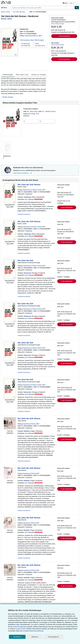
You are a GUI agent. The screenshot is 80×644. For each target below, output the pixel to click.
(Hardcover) (7, 156)
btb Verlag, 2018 (34, 114)
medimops (27, 197)
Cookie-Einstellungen (20, 627)
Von (27, 44)
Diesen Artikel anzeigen (58, 24)
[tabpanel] (24, 88)
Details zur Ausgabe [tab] (39, 75)
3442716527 (34, 111)
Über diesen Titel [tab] (22, 75)
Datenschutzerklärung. (36, 631)
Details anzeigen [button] (8, 97)
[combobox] (43, 8)
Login (71, 3)
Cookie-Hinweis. (21, 629)
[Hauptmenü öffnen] (5, 8)
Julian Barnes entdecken (23, 173)
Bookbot (27, 431)
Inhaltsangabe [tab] (8, 75)
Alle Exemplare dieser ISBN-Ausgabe (32, 40)
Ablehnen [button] (35, 637)
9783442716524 (50, 111)
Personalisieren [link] (54, 637)
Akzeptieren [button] (17, 637)
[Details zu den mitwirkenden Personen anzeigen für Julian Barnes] (7, 19)
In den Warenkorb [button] (64, 36)
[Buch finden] (77, 8)
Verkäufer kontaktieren (24, 214)
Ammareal (27, 273)
